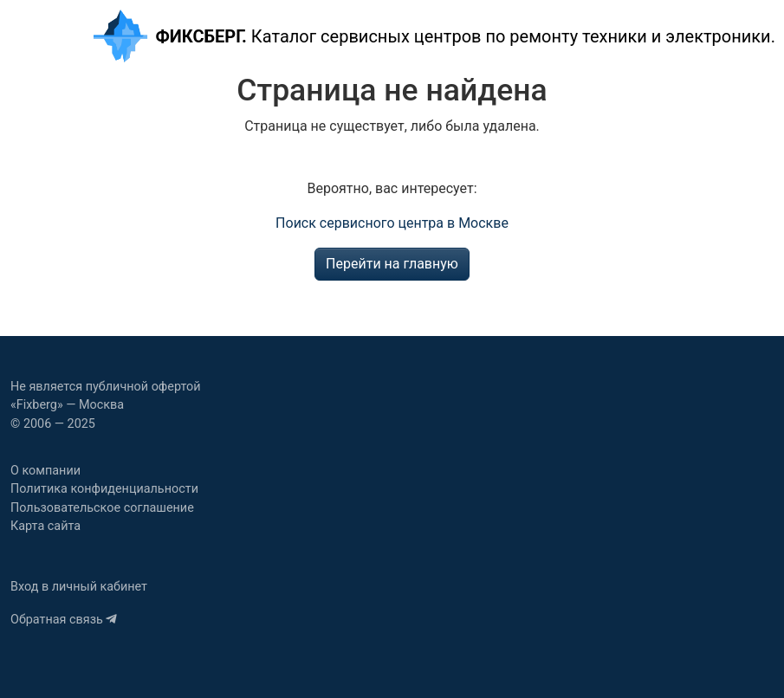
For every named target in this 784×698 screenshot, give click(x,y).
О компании (45, 471)
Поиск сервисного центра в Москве (392, 223)
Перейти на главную (392, 264)
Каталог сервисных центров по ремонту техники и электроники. (433, 36)
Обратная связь (64, 620)
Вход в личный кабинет (79, 587)
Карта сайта (45, 526)
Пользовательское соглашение (102, 508)
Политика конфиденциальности (104, 489)
